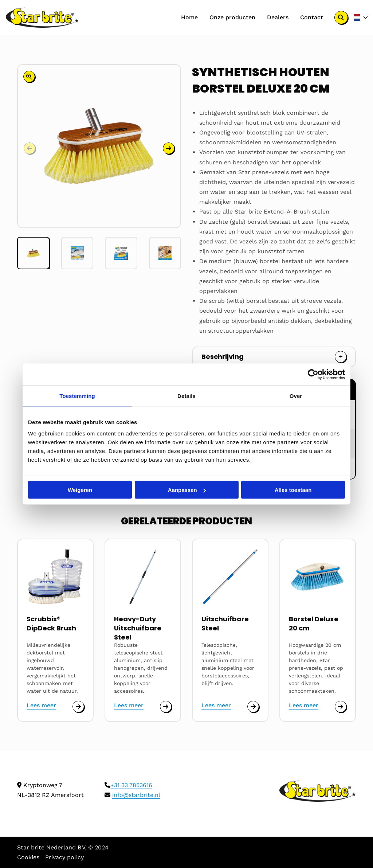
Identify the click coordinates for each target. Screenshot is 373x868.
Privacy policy (64, 857)
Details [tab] (186, 396)
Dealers (278, 17)
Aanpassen (187, 490)
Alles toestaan (293, 490)
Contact (312, 17)
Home (189, 17)
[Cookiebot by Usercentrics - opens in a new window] (313, 375)
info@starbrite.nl (136, 795)
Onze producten (232, 17)
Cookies (28, 857)
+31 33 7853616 (131, 785)
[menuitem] (189, 17)
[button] (169, 148)
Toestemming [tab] (77, 396)
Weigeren (80, 490)
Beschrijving (223, 357)
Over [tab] (296, 396)
